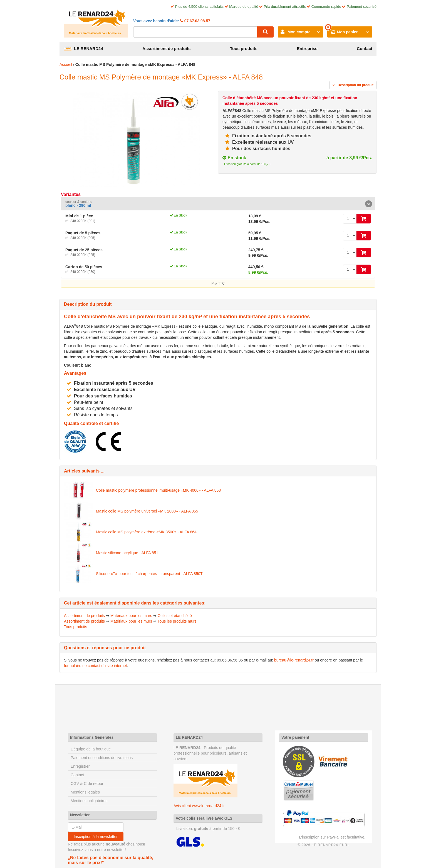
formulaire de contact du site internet (95, 666)
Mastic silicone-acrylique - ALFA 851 (127, 553)
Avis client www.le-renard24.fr (199, 806)
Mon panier (347, 32)
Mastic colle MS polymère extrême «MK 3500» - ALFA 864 (146, 532)
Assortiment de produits (166, 49)
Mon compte (299, 32)
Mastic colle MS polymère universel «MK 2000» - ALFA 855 (147, 511)
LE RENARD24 (83, 49)
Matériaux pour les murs (131, 616)
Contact (365, 49)
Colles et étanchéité (175, 616)
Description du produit (353, 85)
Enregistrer (80, 766)
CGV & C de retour (87, 784)
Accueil (66, 64)
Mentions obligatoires (89, 801)
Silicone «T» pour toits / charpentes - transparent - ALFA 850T (149, 574)
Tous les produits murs (177, 621)
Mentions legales (85, 792)
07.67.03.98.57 (197, 21)
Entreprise (307, 49)
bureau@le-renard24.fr (294, 660)
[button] (218, 204)
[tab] (218, 204)
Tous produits (244, 49)
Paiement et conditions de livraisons (102, 758)
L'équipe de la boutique (91, 749)
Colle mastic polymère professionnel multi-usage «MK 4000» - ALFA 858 (158, 490)
